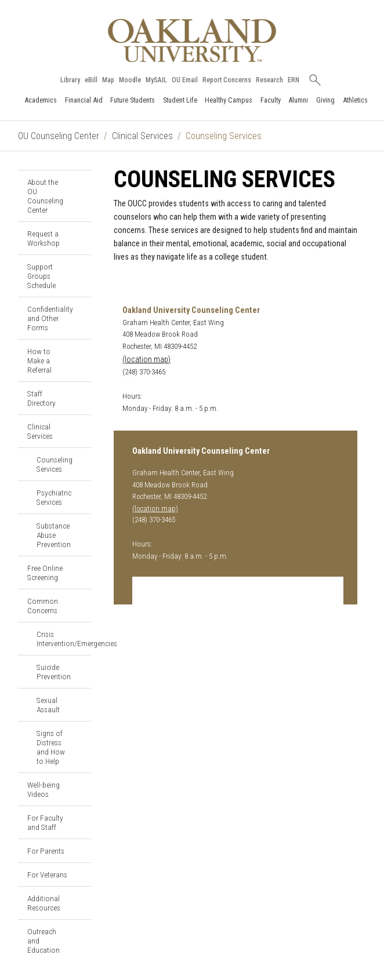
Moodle (130, 80)
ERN (294, 80)
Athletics (355, 100)
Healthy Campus (229, 100)
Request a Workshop (44, 238)
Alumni (298, 100)
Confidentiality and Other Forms (50, 318)
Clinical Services (142, 136)
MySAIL (156, 80)
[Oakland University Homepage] (192, 40)
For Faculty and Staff (45, 822)
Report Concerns (227, 80)
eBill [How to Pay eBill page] (91, 80)
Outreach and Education (44, 941)
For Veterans (47, 875)
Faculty (271, 100)
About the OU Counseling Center (45, 196)
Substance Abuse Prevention (54, 535)
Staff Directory (41, 398)
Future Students (133, 100)
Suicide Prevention (54, 672)
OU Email (185, 80)
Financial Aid (84, 100)
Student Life (180, 100)
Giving (325, 100)
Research (269, 80)
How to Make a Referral (39, 360)
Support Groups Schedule (41, 276)
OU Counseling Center (59, 136)
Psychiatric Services (54, 497)
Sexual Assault (48, 705)
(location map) (146, 360)
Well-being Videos (44, 789)
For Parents (46, 851)
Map (108, 80)
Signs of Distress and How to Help (51, 747)
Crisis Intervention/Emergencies (64, 639)
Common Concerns (43, 606)
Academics (41, 100)
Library (70, 80)
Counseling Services (55, 464)
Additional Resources (44, 903)
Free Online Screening (45, 573)
